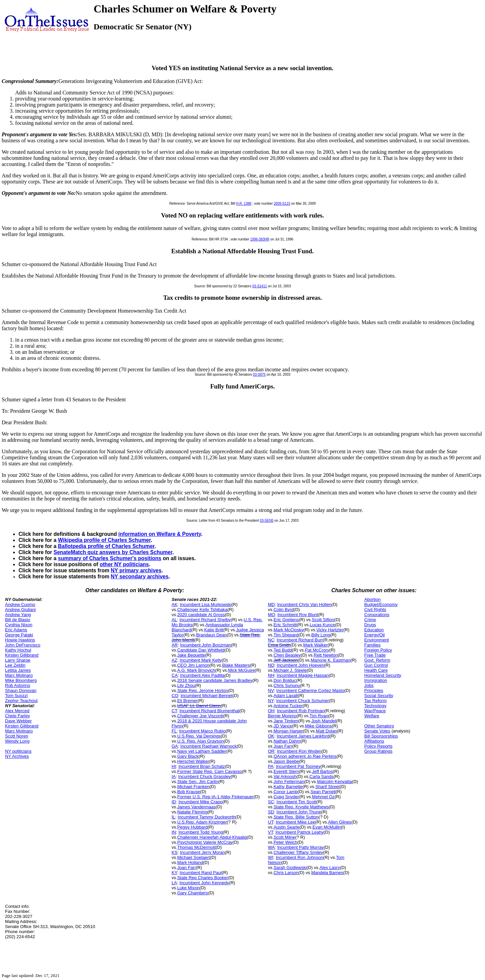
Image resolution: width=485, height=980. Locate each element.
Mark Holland (190, 862)
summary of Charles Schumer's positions (110, 558)
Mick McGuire (241, 670)
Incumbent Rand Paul (201, 873)
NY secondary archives (140, 577)
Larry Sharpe (18, 660)
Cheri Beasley (287, 655)
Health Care (376, 670)
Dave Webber (18, 721)
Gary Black (188, 756)
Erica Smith (279, 645)
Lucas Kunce (322, 625)
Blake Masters (236, 665)
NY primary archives (136, 570)
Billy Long (321, 635)
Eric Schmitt (285, 625)
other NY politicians (124, 564)
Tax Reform (376, 701)
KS (175, 852)
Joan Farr (187, 868)
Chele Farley (18, 716)
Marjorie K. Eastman (330, 660)
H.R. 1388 (244, 204)
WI (271, 857)
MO (272, 615)
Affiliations (374, 741)
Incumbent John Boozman (206, 645)
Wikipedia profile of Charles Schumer (104, 540)
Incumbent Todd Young (201, 832)
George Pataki (19, 635)
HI (174, 766)
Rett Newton (326, 655)
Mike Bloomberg (21, 680)
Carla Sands (322, 776)
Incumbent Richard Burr (300, 640)
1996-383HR (260, 239)
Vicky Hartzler (330, 630)
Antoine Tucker (288, 706)
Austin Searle (286, 827)
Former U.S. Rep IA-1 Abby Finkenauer (215, 797)
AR (175, 645)
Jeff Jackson (286, 660)
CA (175, 675)
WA (271, 847)
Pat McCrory (317, 650)
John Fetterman (289, 782)
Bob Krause (189, 792)
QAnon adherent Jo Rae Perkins (305, 756)
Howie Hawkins (20, 640)
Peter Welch (285, 842)
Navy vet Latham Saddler (202, 751)
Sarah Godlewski (290, 868)
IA (174, 776)
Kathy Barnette (288, 787)
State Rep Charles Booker (203, 878)
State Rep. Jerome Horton (203, 690)
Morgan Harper (288, 731)
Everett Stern (286, 771)
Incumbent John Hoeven (301, 665)
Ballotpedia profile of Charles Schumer (106, 546)
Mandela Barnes (327, 873)
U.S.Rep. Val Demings (199, 736)
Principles (374, 690)
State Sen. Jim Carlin (198, 782)
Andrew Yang (18, 615)
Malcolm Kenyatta (334, 782)
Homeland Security (383, 675)
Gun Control (376, 665)
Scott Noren (17, 736)
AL (174, 620)
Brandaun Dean (211, 635)
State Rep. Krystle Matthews (301, 807)
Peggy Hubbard (192, 827)
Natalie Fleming (192, 812)
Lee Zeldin (15, 665)
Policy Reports (379, 746)
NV (271, 690)
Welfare (372, 716)
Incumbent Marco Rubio (202, 731)
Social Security (379, 696)
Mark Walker (315, 645)
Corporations (377, 615)
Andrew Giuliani (20, 610)
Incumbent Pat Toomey (298, 766)
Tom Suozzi (16, 696)
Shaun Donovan (21, 690)
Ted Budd (283, 650)
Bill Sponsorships (381, 736)
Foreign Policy (378, 650)
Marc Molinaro (19, 675)
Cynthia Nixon (19, 625)
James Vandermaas (197, 807)
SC (271, 802)
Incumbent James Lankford (303, 736)
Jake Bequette (191, 655)
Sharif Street (327, 787)
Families (373, 645)
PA (271, 766)
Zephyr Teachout (21, 701)
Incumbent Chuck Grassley (204, 776)
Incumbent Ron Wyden (299, 751)
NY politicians (18, 751)
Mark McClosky (288, 630)
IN (174, 832)
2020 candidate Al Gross (201, 615)
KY (175, 873)
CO (175, 696)
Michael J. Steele (290, 670)
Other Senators (379, 726)
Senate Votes (377, 731)
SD (271, 812)
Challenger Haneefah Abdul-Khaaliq (212, 837)
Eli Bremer (187, 701)
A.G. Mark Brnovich (196, 670)
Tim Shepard (286, 635)
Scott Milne (284, 837)
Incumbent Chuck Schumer (303, 701)
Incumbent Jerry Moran (202, 852)
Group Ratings (379, 751)
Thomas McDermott (196, 847)
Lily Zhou (186, 685)
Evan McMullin (327, 827)
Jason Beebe (286, 761)
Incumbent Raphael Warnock (209, 746)
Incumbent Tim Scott (297, 802)
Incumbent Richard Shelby (205, 620)
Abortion (373, 599)
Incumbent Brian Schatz (202, 766)
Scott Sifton (323, 620)
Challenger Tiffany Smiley (298, 852)
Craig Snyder (286, 797)
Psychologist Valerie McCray (205, 842)
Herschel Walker (193, 761)
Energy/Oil (375, 635)
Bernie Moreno (282, 716)
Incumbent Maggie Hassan (303, 675)
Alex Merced (17, 711)
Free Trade (375, 655)
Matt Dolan (327, 731)
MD (271, 604)
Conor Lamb (286, 792)
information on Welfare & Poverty (160, 534)
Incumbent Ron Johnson (300, 857)
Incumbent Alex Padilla (202, 675)
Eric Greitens (286, 620)
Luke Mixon (188, 888)
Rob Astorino (18, 685)
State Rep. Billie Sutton (296, 817)
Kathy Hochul (18, 650)
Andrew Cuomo (20, 604)
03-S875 (259, 374)
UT (271, 822)
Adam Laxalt (286, 696)
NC (271, 640)
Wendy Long (17, 741)
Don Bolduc (285, 680)
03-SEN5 (267, 521)
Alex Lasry (330, 868)
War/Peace (375, 711)
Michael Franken (193, 787)
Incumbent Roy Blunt (298, 615)
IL (174, 817)
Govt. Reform (377, 660)
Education (374, 630)
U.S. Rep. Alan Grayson (200, 741)
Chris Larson (286, 873)
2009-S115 (282, 204)
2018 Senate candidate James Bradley (215, 680)
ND (271, 665)
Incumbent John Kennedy (204, 883)
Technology (376, 706)
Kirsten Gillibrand (22, 655)
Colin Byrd (284, 610)
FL (174, 731)
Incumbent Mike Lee (296, 822)
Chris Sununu (287, 685)
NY (271, 701)
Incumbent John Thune (299, 812)
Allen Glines (340, 822)
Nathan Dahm (287, 741)
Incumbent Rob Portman (301, 711)
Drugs (370, 625)
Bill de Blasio (18, 620)
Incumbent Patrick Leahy (300, 832)
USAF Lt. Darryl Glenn (199, 706)
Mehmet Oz (323, 797)
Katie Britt (214, 630)
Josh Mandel (324, 721)
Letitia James (18, 670)
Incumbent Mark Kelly (201, 660)
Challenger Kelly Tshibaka (202, 610)
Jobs (369, 685)
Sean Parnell (323, 792)
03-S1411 (260, 286)
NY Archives (17, 756)
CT (174, 711)
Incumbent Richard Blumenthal (209, 711)
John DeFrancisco (23, 645)
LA (174, 883)
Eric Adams (16, 630)
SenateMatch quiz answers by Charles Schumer (113, 552)
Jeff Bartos (322, 771)
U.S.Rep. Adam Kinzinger (202, 822)
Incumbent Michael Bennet (206, 696)
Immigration (376, 680)
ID (174, 802)
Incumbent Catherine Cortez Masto (310, 690)
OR (271, 751)
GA (175, 746)
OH (271, 711)
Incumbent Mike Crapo (201, 802)
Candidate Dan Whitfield (201, 650)
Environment (377, 640)
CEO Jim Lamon (193, 665)
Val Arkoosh (285, 776)
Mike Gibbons (318, 726)
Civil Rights (375, 610)
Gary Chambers (193, 893)
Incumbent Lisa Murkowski (206, 604)
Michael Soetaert (194, 857)
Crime (370, 620)
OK (271, 736)
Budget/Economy (381, 604)
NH (271, 675)
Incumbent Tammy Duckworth (207, 817)
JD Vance (283, 726)
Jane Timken (286, 721)
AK (175, 604)
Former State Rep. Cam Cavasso (209, 771)
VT (271, 832)
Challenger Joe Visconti (200, 716)
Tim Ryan (319, 716)
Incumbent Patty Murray (300, 847)
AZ (175, 660)
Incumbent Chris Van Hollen (304, 604)
